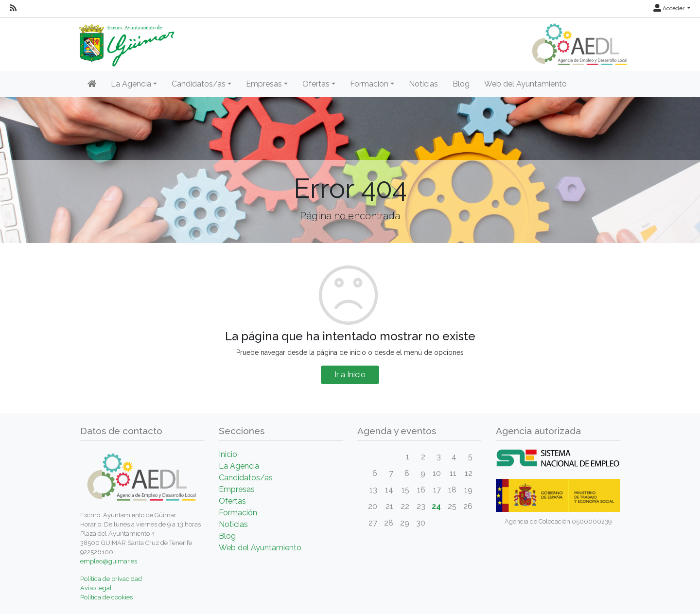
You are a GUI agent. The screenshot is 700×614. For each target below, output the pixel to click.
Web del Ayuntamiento (525, 84)
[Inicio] (92, 84)
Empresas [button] (264, 84)
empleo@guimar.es (109, 561)
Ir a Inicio (350, 375)
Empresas (237, 489)
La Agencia (239, 466)
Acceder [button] (670, 8)
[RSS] (13, 8)
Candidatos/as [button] (199, 84)
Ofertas (232, 501)
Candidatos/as (246, 478)
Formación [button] (369, 84)
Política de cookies (106, 597)
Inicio (228, 454)
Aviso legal (96, 588)
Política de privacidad (111, 579)
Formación (238, 513)
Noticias (423, 84)
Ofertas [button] (316, 84)
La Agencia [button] (131, 84)
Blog (461, 84)
